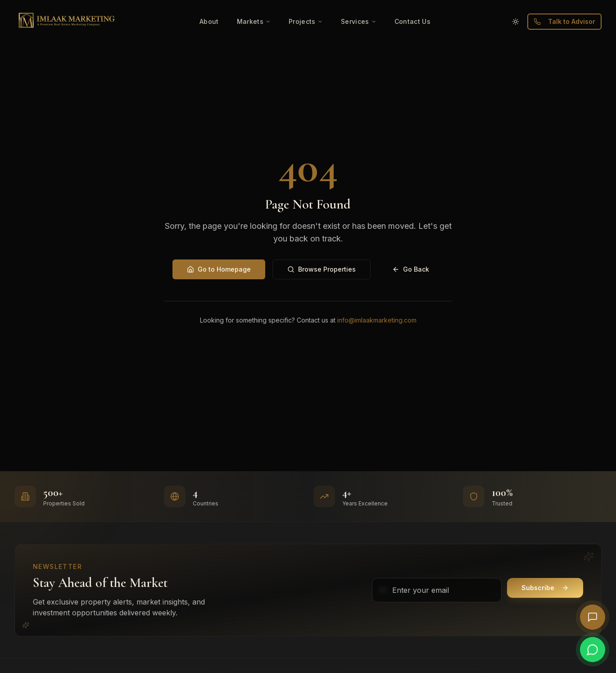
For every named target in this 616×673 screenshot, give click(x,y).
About (209, 21)
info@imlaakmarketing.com (377, 320)
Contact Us (413, 21)
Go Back (411, 269)
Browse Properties (322, 269)
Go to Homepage (219, 269)
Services (359, 21)
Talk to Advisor (564, 21)
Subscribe (545, 588)
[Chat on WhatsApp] (593, 650)
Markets (254, 21)
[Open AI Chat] (593, 617)
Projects (306, 21)
